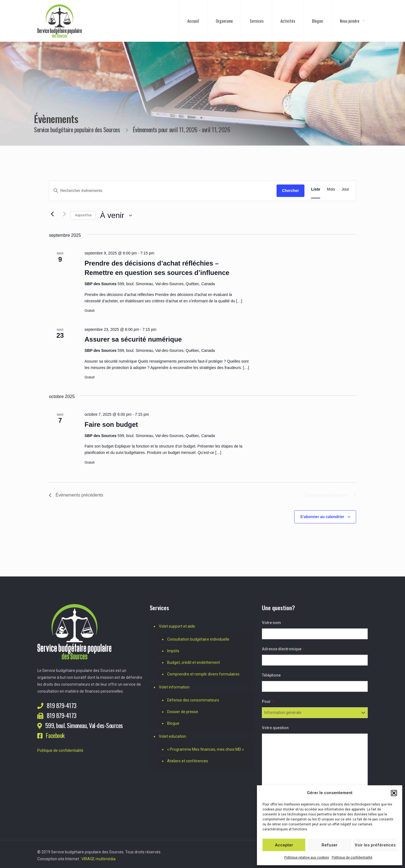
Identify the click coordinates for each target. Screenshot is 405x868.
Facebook (55, 735)
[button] (394, 793)
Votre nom (271, 623)
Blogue (173, 723)
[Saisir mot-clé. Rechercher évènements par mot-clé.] (163, 191)
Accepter (284, 845)
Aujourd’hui (83, 215)
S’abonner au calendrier (322, 517)
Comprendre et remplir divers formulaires (203, 674)
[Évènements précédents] (52, 214)
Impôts (173, 651)
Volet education (173, 736)
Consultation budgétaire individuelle (198, 639)
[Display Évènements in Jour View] (345, 189)
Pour (268, 701)
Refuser (330, 845)
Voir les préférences (375, 845)
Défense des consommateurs (193, 700)
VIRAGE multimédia (98, 859)
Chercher (290, 191)
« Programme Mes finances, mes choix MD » (206, 749)
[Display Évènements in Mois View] (331, 189)
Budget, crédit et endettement (194, 662)
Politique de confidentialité (352, 857)
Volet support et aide (177, 626)
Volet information (174, 687)
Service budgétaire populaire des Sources (77, 129)
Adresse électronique (283, 649)
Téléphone (271, 675)
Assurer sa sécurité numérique (133, 339)
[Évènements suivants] (63, 214)
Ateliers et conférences (188, 761)
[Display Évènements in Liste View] (316, 189)
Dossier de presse (183, 712)
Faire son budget (111, 424)
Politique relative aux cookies (307, 857)
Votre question (275, 728)
